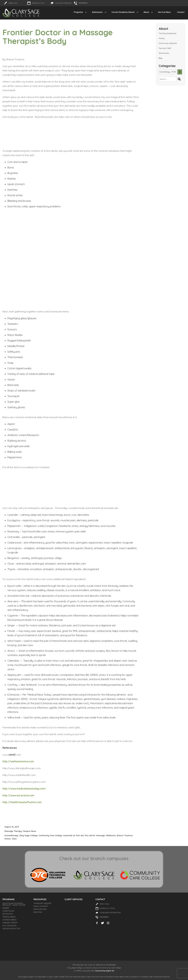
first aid (80, 835)
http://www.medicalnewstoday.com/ (24, 789)
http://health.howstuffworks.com (22, 802)
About (146, 12)
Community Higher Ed (105, 971)
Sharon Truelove (125, 835)
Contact (181, 12)
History (162, 38)
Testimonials (164, 53)
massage (100, 835)
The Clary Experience (167, 33)
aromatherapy (11, 835)
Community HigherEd (168, 43)
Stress (8, 839)
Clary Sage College (28, 835)
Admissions (97, 12)
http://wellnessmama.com (18, 761)
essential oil (69, 835)
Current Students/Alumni (123, 12)
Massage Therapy (13, 831)
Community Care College (50, 835)
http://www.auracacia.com (18, 795)
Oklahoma (111, 835)
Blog (160, 58)
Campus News (29, 831)
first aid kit (90, 835)
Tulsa (14, 839)
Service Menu (164, 12)
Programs (78, 12)
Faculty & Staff (165, 48)
